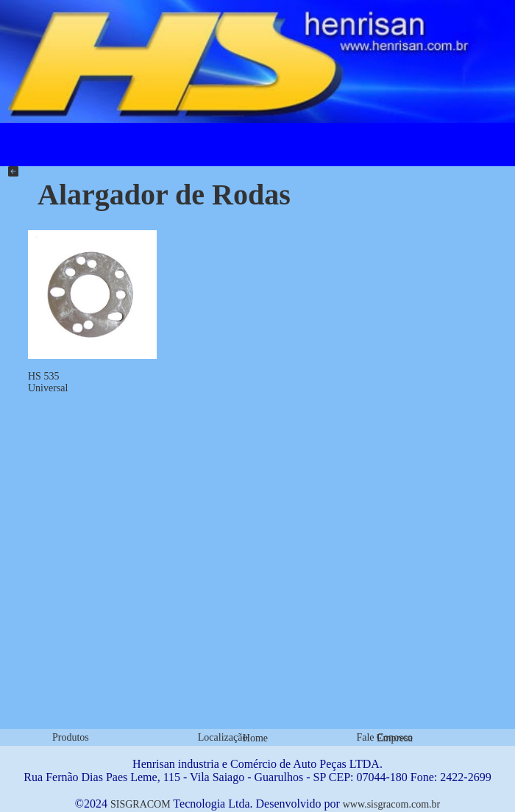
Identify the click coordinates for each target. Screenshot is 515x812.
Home (255, 738)
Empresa (395, 738)
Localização (223, 737)
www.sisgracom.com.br (391, 804)
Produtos (71, 737)
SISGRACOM (141, 804)
